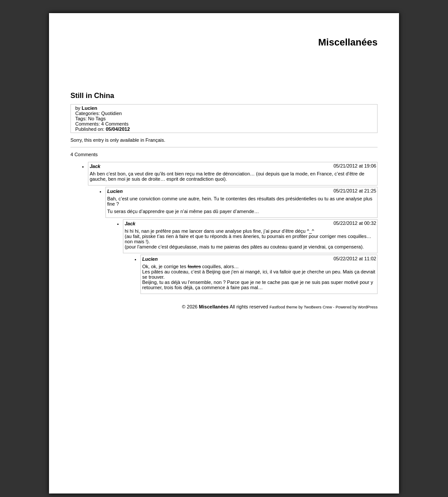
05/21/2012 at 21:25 (355, 191)
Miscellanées (348, 42)
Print (416, 58)
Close (416, 35)
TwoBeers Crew (318, 307)
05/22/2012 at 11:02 (355, 259)
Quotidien (111, 113)
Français (155, 140)
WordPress (368, 307)
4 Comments (115, 124)
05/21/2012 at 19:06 (355, 166)
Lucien (89, 108)
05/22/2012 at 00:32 (355, 223)
